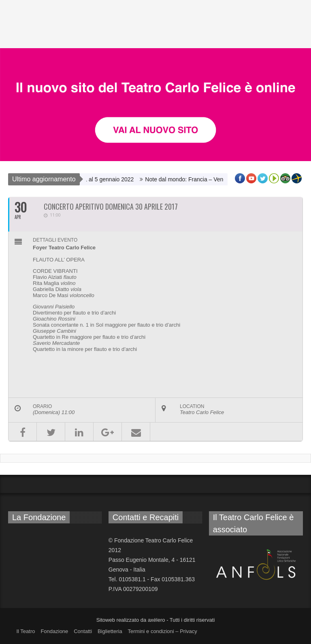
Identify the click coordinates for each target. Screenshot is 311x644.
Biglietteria (110, 631)
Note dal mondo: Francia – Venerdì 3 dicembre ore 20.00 (220, 179)
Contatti (83, 631)
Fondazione (54, 631)
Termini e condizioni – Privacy (163, 631)
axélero (157, 620)
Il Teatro (26, 631)
